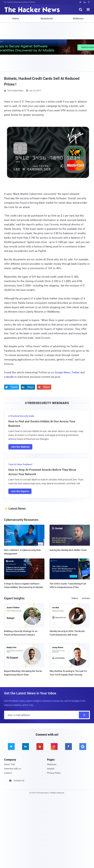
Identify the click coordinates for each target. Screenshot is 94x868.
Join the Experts (20, 491)
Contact (8, 773)
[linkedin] (26, 746)
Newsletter (47, 18)
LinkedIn (9, 377)
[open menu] (88, 10)
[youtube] (40, 746)
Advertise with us (13, 769)
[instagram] (54, 746)
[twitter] (11, 746)
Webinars (78, 18)
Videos (75, 598)
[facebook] (68, 746)
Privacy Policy (54, 773)
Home (16, 18)
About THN (9, 764)
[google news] (83, 746)
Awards (51, 769)
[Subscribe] (84, 715)
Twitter (76, 372)
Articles (86, 598)
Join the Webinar (20, 447)
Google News (62, 372)
